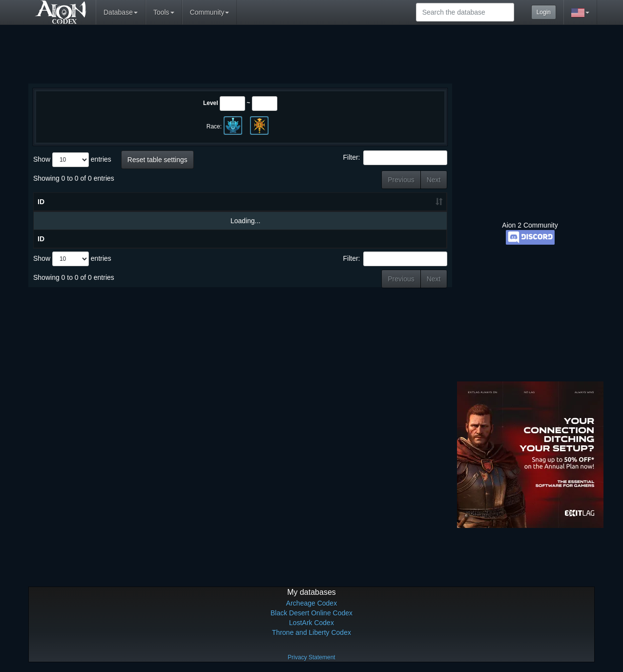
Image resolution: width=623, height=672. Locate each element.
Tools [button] (164, 12)
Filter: (395, 158)
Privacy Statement (311, 657)
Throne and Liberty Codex (311, 632)
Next (434, 180)
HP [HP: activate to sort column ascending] (376, 202)
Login (544, 12)
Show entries (72, 160)
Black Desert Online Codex (311, 613)
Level (211, 103)
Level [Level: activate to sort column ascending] (333, 202)
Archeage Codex (311, 603)
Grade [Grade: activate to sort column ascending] (419, 202)
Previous (401, 180)
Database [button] (121, 12)
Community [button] (210, 12)
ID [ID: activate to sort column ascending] (41, 202)
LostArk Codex (311, 623)
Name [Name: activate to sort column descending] (114, 202)
